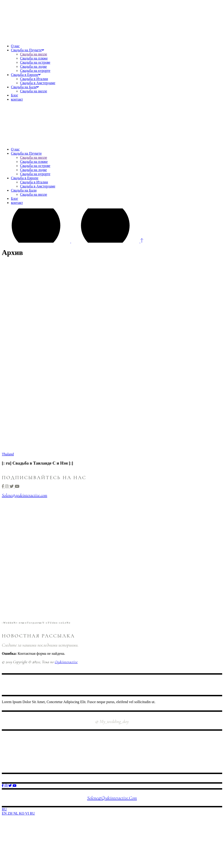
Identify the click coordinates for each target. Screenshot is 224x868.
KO (22, 813)
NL (16, 813)
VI (27, 813)
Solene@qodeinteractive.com (24, 495)
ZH (10, 813)
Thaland (8, 454)
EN (5, 813)
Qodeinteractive (66, 662)
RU (4, 809)
